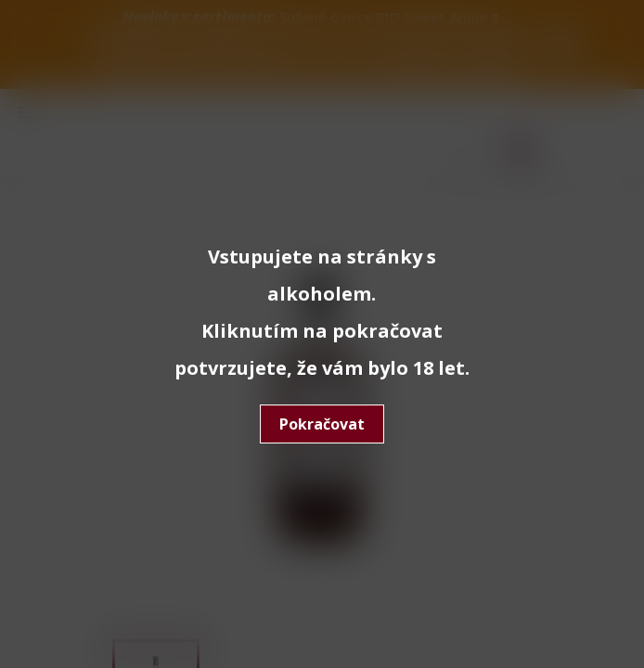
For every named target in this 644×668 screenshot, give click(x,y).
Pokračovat (322, 424)
